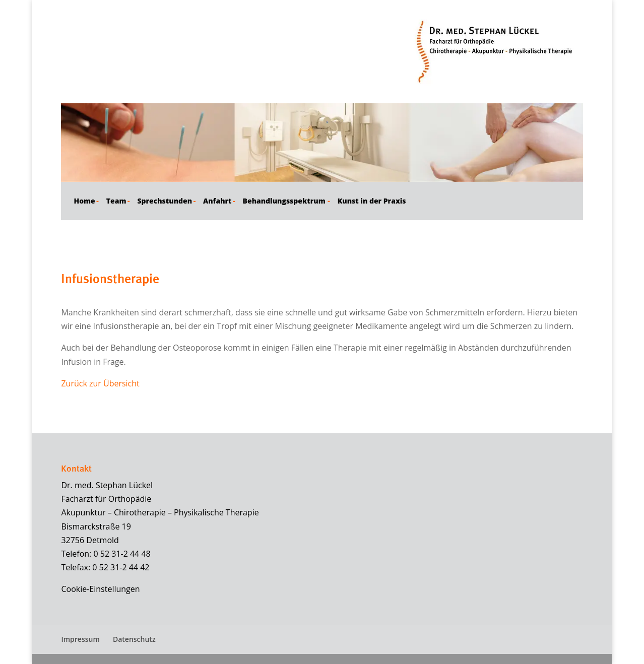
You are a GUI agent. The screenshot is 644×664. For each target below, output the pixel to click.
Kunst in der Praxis (372, 202)
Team (116, 202)
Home (84, 202)
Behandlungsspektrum (284, 202)
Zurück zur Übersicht (100, 383)
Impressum (80, 639)
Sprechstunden (165, 202)
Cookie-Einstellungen (100, 589)
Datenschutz (134, 639)
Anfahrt (217, 202)
